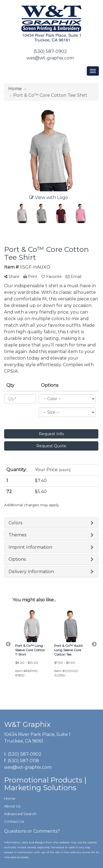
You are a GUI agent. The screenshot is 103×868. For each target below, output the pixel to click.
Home (10, 798)
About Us (12, 806)
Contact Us (14, 821)
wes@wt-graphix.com (50, 58)
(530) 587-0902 (50, 51)
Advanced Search (20, 814)
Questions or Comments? (32, 831)
